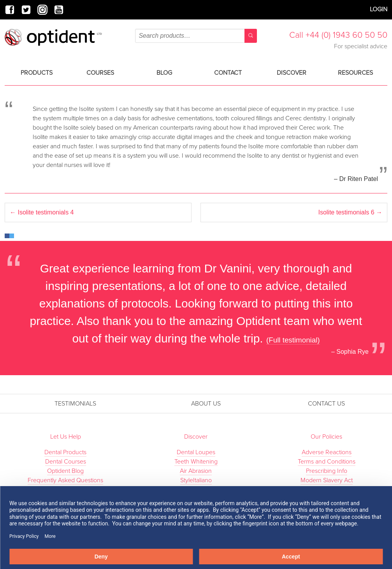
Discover (292, 73)
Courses (100, 73)
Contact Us (326, 404)
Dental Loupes (196, 452)
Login (379, 9)
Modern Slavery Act (327, 480)
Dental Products (65, 452)
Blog (164, 73)
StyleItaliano (196, 480)
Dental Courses (66, 462)
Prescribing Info (327, 471)
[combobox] (196, 36)
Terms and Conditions (327, 462)
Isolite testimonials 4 (42, 212)
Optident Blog (65, 471)
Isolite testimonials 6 (350, 212)
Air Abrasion (196, 471)
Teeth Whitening (196, 462)
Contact (228, 73)
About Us (206, 404)
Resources (355, 73)
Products (37, 73)
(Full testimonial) (293, 340)
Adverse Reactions (327, 452)
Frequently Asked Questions (65, 480)
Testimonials (75, 404)
